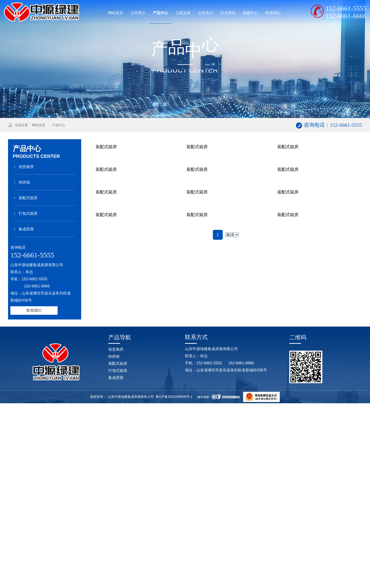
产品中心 (59, 125)
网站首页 (39, 125)
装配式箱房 (28, 198)
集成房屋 (26, 229)
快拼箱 (24, 182)
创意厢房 (26, 167)
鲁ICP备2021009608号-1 (174, 581)
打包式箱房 (28, 213)
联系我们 (34, 310)
